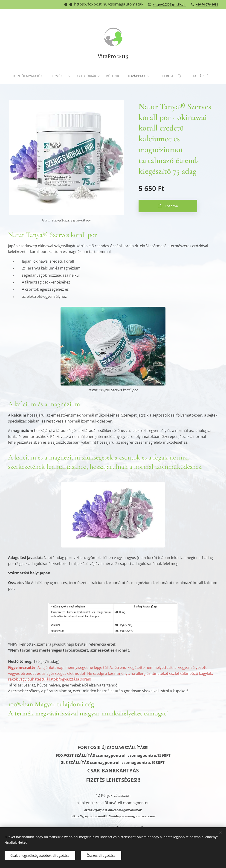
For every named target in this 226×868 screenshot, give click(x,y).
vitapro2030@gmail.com (170, 4)
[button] (172, 76)
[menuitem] (29, 76)
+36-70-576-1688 (207, 4)
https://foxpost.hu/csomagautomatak (109, 4)
